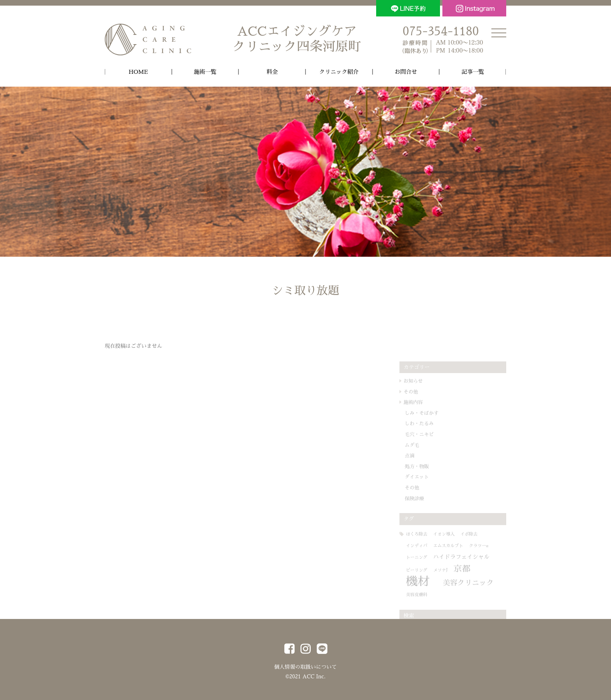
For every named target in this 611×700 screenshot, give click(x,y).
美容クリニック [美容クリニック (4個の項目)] (442, 593)
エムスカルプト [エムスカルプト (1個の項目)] (459, 546)
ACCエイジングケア (297, 40)
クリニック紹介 (339, 72)
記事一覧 (473, 72)
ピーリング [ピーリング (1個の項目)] (427, 570)
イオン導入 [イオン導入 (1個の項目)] (454, 534)
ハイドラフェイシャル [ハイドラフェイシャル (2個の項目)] (472, 557)
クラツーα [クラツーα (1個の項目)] (489, 546)
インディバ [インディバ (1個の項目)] (427, 546)
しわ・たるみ (430, 424)
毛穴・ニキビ (430, 434)
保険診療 (425, 499)
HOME (138, 72)
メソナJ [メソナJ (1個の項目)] (451, 570)
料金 (272, 72)
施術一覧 (205, 72)
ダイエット (427, 477)
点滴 (420, 456)
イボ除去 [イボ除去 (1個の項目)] (480, 534)
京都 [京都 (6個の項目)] (473, 569)
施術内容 (424, 402)
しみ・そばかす (432, 413)
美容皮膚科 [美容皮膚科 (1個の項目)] (487, 594)
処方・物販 (427, 467)
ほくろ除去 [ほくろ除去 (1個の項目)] (427, 534)
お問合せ (406, 72)
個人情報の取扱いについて (305, 666)
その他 (421, 392)
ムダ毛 (422, 445)
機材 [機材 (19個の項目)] (428, 581)
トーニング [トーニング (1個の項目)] (427, 558)
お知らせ (424, 381)
